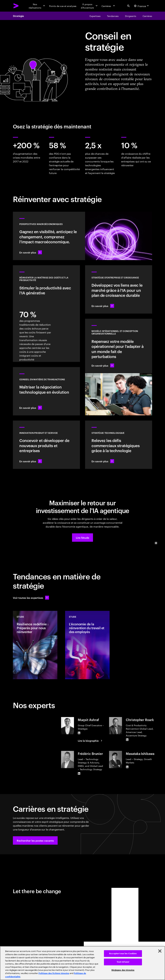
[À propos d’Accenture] (89, 6)
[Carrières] (109, 6)
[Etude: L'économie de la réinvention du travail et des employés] (87, 645)
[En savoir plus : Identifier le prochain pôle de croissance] (119, 289)
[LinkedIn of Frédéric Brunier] (79, 773)
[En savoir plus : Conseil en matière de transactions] (46, 391)
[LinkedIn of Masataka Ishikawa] (127, 767)
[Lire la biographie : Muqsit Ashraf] (91, 741)
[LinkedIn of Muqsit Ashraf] (79, 733)
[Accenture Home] (16, 6)
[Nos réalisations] (37, 6)
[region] (82, 963)
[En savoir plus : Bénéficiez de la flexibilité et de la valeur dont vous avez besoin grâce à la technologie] (119, 445)
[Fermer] (160, 951)
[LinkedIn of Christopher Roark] (127, 740)
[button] (82, 538)
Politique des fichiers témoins (54, 973)
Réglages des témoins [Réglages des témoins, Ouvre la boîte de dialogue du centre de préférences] (123, 970)
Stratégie (18, 16)
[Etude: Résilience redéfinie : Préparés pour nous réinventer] (35, 645)
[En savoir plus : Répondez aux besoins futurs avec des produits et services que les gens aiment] (46, 445)
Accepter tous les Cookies (123, 953)
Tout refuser (123, 962)
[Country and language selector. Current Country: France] (142, 6)
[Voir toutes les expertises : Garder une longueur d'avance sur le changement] (31, 598)
